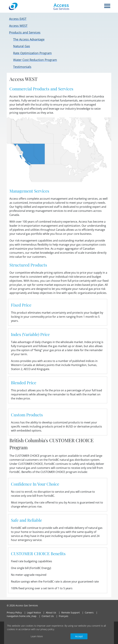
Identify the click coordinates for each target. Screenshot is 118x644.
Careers (89, 613)
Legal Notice (34, 613)
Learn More (37, 636)
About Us (51, 613)
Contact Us (48, 616)
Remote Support (71, 613)
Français (64, 616)
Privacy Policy (14, 613)
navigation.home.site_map (22, 616)
